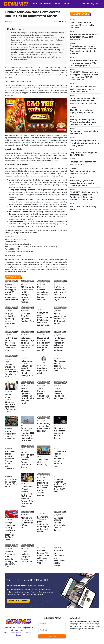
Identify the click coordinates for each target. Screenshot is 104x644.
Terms (6, 633)
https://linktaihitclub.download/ (27, 233)
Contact (19, 635)
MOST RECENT (46, 4)
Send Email (13, 242)
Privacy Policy (16, 633)
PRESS (57, 4)
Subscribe (52, 636)
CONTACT (67, 4)
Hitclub (31, 90)
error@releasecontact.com (33, 264)
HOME (35, 4)
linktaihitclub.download (19, 59)
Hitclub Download (34, 153)
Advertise (28, 633)
